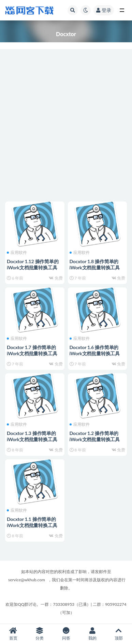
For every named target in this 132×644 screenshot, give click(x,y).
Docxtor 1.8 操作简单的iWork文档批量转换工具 (95, 264)
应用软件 (17, 253)
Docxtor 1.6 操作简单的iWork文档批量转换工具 (95, 350)
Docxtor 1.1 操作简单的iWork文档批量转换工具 (32, 522)
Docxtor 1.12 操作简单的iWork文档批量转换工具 (33, 264)
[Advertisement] (66, 125)
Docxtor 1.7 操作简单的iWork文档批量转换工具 (32, 350)
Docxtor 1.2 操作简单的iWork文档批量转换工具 (95, 436)
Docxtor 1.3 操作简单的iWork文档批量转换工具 (32, 436)
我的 (92, 634)
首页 (13, 634)
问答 (66, 634)
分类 (39, 634)
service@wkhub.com (27, 580)
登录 (104, 10)
